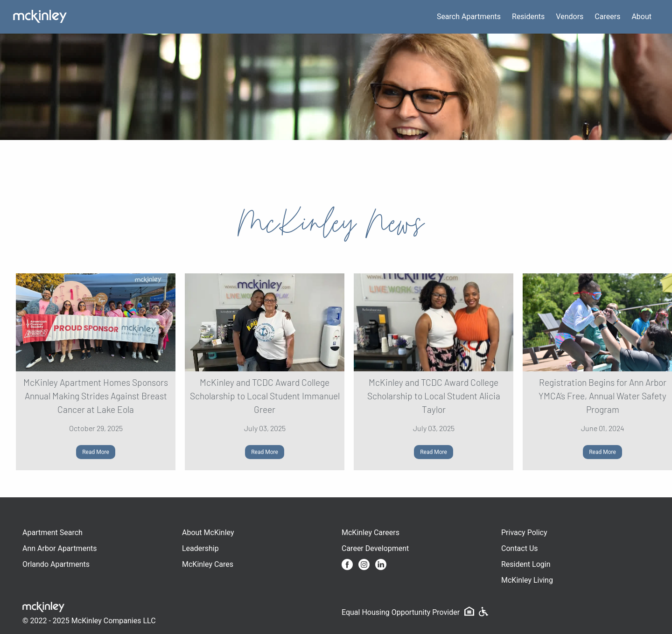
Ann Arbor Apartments (59, 548)
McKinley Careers (371, 533)
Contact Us (520, 548)
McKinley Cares (208, 564)
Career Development (375, 548)
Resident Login (526, 564)
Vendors (570, 17)
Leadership (200, 548)
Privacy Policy (524, 533)
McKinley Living (527, 580)
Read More (96, 452)
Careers (607, 17)
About (641, 17)
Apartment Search (52, 533)
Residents (528, 17)
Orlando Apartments (56, 564)
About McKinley (208, 533)
